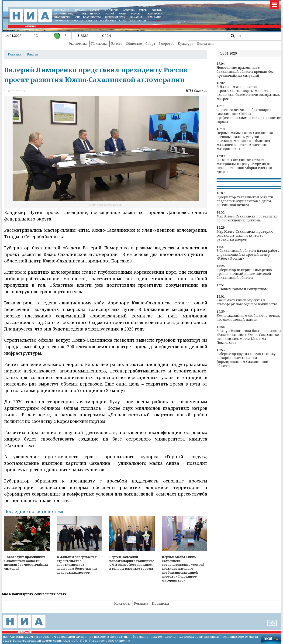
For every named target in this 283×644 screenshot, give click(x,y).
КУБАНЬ (80, 10)
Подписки (160, 603)
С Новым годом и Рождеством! (243, 289)
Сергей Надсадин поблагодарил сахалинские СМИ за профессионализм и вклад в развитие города (249, 116)
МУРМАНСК (62, 21)
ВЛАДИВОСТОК (92, 17)
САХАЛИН (156, 21)
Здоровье (167, 43)
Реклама (141, 603)
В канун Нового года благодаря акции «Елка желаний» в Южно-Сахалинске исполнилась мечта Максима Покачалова (249, 337)
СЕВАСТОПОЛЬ (137, 21)
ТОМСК (136, 14)
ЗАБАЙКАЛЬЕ (108, 21)
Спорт (150, 43)
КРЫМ (123, 14)
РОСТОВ (157, 10)
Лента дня (206, 43)
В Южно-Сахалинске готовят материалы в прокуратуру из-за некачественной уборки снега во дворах (244, 166)
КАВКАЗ (94, 10)
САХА (122, 21)
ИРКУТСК (77, 21)
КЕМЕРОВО (155, 14)
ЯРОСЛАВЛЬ (111, 10)
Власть (117, 43)
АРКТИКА (129, 10)
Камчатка (154, 17)
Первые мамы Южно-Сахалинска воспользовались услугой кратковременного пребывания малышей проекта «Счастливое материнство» (245, 141)
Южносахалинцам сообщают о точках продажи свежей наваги (248, 318)
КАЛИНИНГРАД (63, 14)
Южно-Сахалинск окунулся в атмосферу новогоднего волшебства (247, 302)
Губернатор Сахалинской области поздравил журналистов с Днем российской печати (245, 201)
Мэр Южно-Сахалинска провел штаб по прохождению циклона (247, 218)
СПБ (78, 17)
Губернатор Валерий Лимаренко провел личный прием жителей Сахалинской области (244, 274)
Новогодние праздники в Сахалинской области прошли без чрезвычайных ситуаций (245, 72)
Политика (99, 43)
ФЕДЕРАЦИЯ (62, 10)
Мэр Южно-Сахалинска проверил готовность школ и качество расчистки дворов (245, 235)
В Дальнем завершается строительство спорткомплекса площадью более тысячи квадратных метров (248, 93)
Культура (186, 43)
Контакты (122, 603)
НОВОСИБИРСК (91, 14)
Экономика (78, 43)
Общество (134, 43)
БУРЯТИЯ (91, 21)
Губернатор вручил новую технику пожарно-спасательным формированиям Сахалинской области (246, 360)
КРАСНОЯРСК (62, 17)
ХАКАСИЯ (136, 17)
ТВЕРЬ (143, 10)
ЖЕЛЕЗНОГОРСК (115, 17)
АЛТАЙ (110, 14)
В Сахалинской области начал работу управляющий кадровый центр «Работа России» (248, 255)
